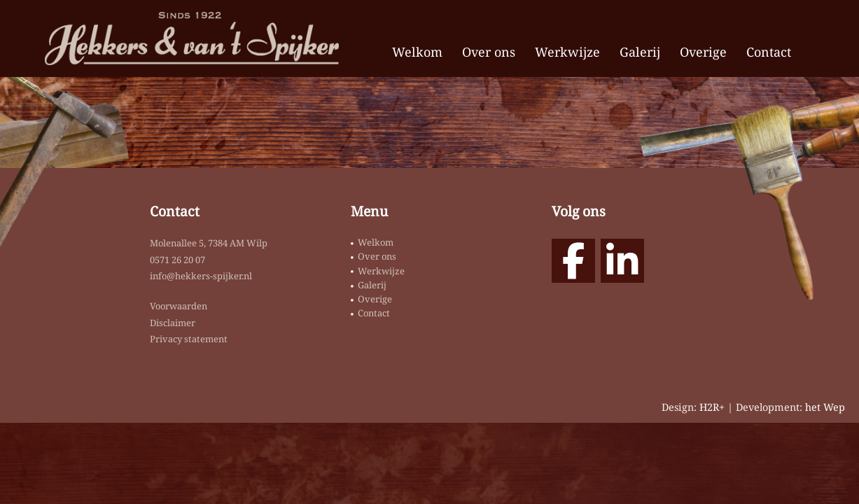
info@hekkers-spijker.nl (201, 276)
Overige (703, 52)
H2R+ (712, 407)
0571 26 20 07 (177, 260)
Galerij (640, 52)
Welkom (417, 52)
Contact (769, 52)
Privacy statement (189, 339)
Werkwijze (567, 52)
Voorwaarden (179, 306)
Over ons (489, 52)
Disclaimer (173, 323)
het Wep (825, 407)
